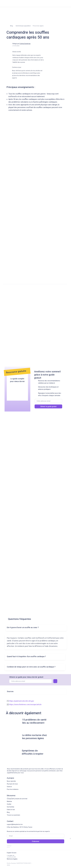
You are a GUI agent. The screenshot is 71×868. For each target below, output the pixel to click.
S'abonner (35, 841)
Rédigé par (22, 44)
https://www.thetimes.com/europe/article (25, 704)
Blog (12, 26)
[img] (13, 3)
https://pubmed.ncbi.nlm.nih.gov (22, 701)
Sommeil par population (23, 26)
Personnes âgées (38, 26)
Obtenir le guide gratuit (48, 406)
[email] (48, 401)
